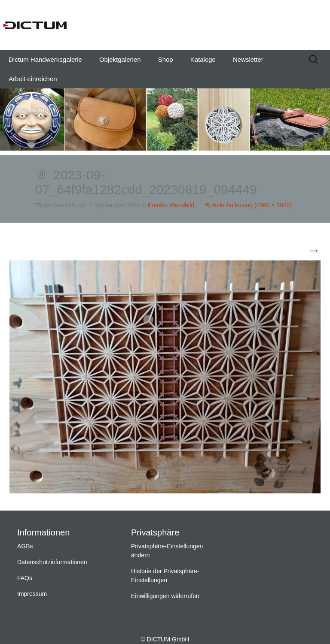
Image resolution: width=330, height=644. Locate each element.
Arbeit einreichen (33, 79)
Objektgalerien (120, 59)
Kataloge (203, 59)
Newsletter (248, 59)
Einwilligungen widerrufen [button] (165, 596)
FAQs (25, 578)
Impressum (32, 594)
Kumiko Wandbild (171, 205)
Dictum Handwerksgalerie (45, 59)
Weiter (303, 251)
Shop (166, 59)
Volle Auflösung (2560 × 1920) (252, 205)
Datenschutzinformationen (52, 562)
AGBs (25, 546)
